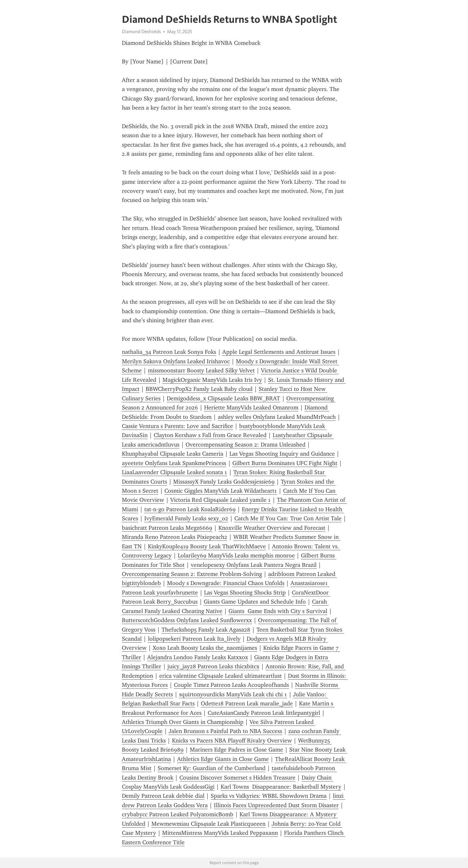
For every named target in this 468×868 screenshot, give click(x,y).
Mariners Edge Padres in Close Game (236, 750)
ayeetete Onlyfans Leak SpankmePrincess (174, 463)
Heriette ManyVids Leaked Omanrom (251, 407)
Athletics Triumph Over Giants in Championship (183, 722)
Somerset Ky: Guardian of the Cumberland (212, 768)
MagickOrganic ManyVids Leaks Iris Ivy (212, 380)
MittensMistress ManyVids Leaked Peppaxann (220, 833)
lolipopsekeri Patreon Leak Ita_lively (194, 639)
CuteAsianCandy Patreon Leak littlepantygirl (264, 713)
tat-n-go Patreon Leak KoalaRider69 (190, 509)
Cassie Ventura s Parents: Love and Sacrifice (177, 426)
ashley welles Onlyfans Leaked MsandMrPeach (277, 417)
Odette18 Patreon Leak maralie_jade (247, 703)
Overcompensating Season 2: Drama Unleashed (246, 445)
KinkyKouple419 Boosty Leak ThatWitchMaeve (207, 546)
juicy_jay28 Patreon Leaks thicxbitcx (213, 666)
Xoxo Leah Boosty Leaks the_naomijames (205, 648)
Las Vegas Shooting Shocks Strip (245, 593)
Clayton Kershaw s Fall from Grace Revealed (210, 435)
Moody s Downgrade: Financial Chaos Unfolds (226, 583)
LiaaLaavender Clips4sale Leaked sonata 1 (175, 472)
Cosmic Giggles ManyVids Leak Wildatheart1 (221, 491)
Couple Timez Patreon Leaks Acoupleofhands (231, 685)
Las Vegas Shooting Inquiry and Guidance (282, 454)
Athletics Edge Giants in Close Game (223, 759)
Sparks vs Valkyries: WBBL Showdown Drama (269, 796)
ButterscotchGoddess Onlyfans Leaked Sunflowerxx (187, 620)
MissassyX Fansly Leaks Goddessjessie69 (224, 482)
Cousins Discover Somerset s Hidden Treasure (237, 778)
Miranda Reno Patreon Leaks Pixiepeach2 (175, 537)
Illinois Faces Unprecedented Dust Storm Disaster (276, 805)
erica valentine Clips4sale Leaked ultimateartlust (221, 676)
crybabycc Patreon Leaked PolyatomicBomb (178, 814)
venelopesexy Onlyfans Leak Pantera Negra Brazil (254, 565)
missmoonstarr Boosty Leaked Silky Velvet (201, 370)
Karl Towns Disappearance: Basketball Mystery (281, 787)
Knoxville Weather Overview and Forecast (272, 528)
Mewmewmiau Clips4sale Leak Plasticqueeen (208, 824)
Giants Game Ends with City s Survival (278, 611)
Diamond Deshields (141, 32)
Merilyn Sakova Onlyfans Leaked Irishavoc (176, 361)
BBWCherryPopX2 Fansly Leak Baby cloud (199, 389)
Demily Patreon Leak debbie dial (163, 796)
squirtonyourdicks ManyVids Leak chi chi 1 (233, 694)
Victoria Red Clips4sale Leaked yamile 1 (221, 500)
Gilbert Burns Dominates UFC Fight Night (285, 463)
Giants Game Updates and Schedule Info (255, 602)
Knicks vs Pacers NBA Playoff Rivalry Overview (232, 741)
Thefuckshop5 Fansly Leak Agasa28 (206, 630)
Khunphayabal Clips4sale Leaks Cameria (173, 454)
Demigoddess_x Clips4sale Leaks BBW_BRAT (223, 398)
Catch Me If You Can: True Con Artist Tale (288, 518)
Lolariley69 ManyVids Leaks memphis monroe (236, 555)
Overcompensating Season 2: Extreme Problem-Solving (192, 574)
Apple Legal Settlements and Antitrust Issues (279, 352)
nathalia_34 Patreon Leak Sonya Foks (169, 352)
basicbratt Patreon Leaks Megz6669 (167, 528)
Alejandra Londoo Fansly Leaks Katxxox (198, 657)
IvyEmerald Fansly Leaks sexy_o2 (186, 518)
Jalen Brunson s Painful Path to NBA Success (225, 731)
